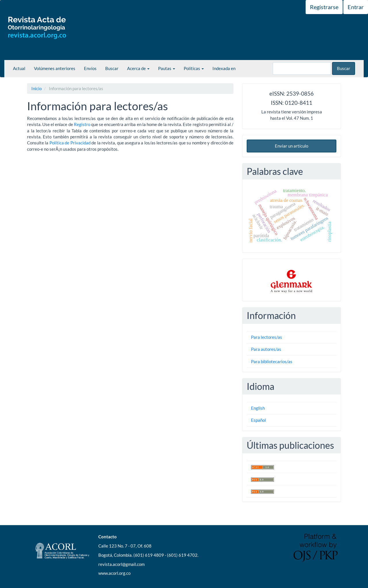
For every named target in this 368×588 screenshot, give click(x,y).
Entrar (356, 7)
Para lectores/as (267, 337)
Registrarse (324, 7)
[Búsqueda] (302, 68)
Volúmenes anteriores (55, 68)
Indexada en (224, 68)
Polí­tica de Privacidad (70, 143)
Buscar (112, 68)
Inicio (37, 88)
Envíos (90, 68)
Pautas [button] (167, 68)
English (258, 408)
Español (258, 420)
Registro (82, 124)
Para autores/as (266, 349)
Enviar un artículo (292, 146)
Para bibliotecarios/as (272, 361)
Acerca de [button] (138, 68)
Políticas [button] (194, 68)
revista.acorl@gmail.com (121, 564)
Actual (19, 68)
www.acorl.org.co (114, 573)
